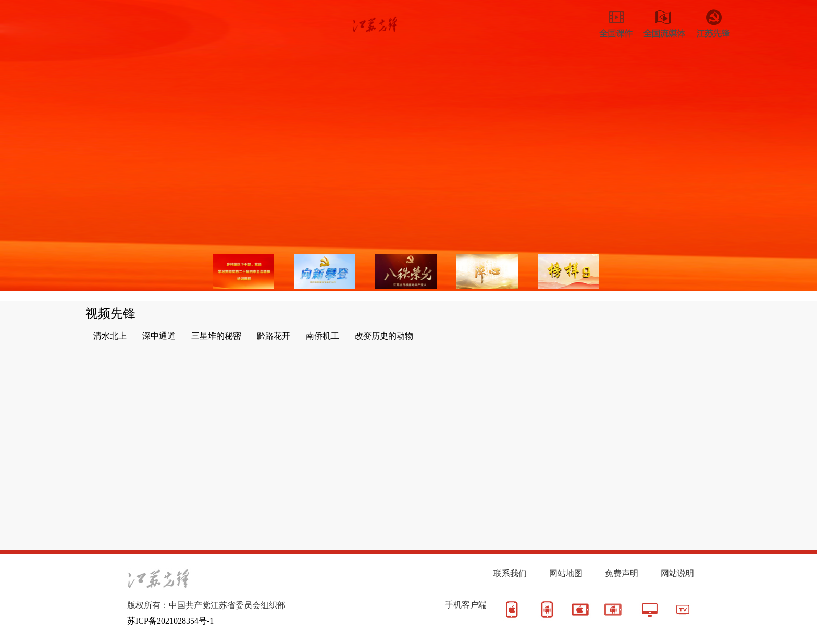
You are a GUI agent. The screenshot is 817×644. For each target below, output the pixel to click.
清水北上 (110, 336)
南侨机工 (323, 336)
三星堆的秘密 (216, 336)
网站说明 (677, 573)
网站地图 (566, 573)
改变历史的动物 (384, 336)
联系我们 (510, 573)
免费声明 (622, 573)
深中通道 (159, 336)
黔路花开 (274, 336)
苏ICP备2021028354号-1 (170, 621)
